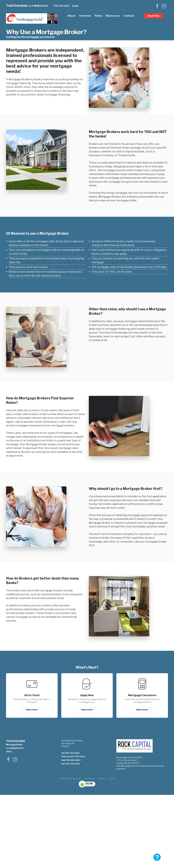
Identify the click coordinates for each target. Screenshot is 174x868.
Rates (99, 16)
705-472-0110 (62, 6)
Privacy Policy (89, 779)
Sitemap (102, 779)
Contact (129, 16)
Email (75, 6)
